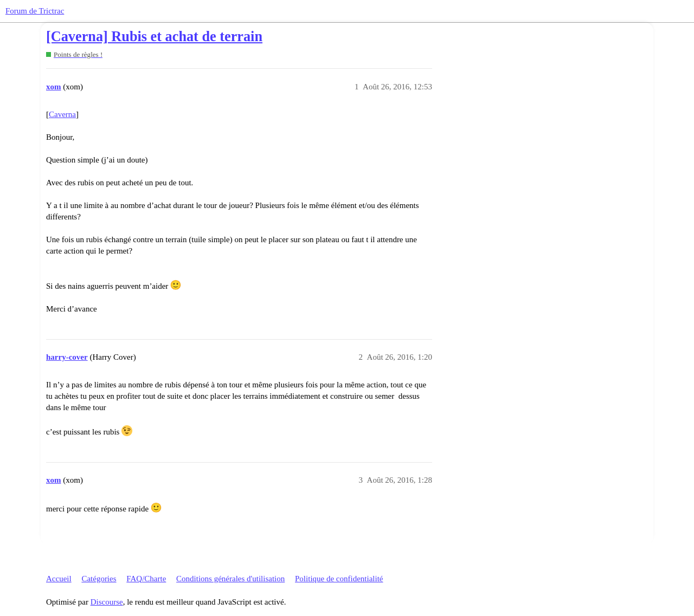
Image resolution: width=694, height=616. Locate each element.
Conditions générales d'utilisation (230, 579)
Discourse (107, 602)
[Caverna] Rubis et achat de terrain (154, 37)
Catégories (99, 579)
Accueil (59, 579)
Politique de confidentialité (339, 579)
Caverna (62, 114)
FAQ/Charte (146, 579)
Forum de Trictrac (35, 11)
